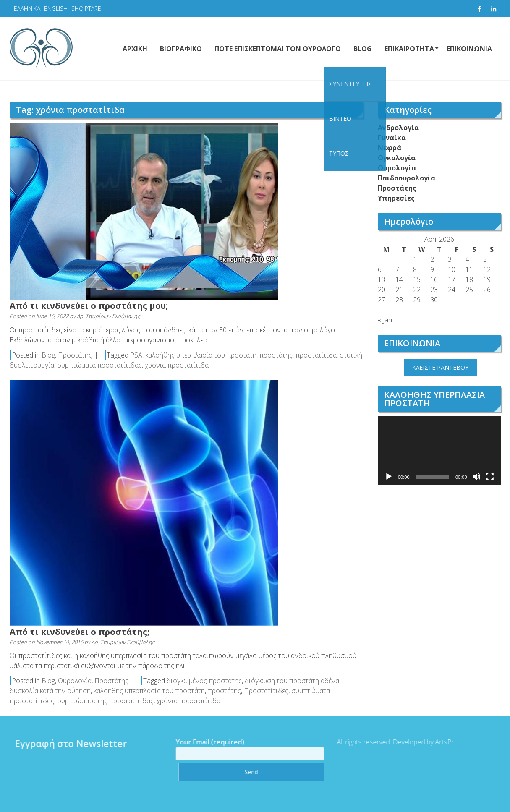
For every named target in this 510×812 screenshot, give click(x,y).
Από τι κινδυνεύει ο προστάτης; (80, 632)
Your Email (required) (247, 748)
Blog (48, 355)
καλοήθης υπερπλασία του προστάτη (201, 355)
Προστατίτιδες (266, 691)
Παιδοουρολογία (407, 178)
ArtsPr (441, 742)
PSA (136, 355)
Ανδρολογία (398, 128)
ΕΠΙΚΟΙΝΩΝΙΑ (469, 49)
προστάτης (276, 355)
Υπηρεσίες (396, 198)
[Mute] (476, 477)
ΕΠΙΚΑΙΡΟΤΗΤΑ (409, 49)
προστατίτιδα (316, 355)
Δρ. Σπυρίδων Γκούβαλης (108, 316)
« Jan (385, 320)
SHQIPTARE (86, 9)
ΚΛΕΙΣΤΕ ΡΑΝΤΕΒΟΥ (440, 367)
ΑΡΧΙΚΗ (135, 49)
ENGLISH (56, 9)
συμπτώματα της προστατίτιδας (105, 701)
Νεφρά (390, 148)
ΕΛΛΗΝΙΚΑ (27, 9)
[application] (439, 450)
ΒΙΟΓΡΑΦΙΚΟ (181, 49)
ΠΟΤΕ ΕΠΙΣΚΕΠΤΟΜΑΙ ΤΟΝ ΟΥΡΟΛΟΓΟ (278, 49)
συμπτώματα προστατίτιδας (99, 365)
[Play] (389, 477)
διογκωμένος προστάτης (204, 681)
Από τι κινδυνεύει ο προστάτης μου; (89, 306)
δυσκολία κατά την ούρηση (50, 691)
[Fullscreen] (490, 477)
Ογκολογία (397, 158)
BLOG (363, 49)
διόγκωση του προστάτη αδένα (292, 681)
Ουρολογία (75, 681)
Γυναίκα (392, 138)
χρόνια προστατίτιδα (177, 365)
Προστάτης (75, 355)
